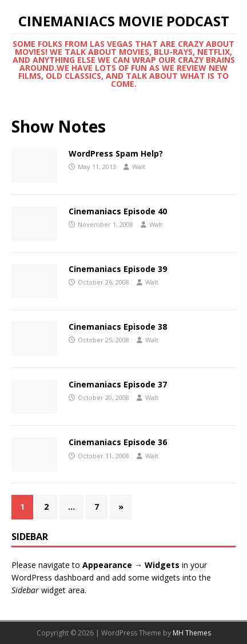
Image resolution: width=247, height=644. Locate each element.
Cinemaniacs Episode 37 (118, 384)
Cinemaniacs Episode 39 (118, 269)
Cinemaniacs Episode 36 (118, 442)
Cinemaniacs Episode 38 (118, 327)
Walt (139, 167)
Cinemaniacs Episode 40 (118, 211)
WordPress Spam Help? (116, 153)
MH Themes (192, 633)
